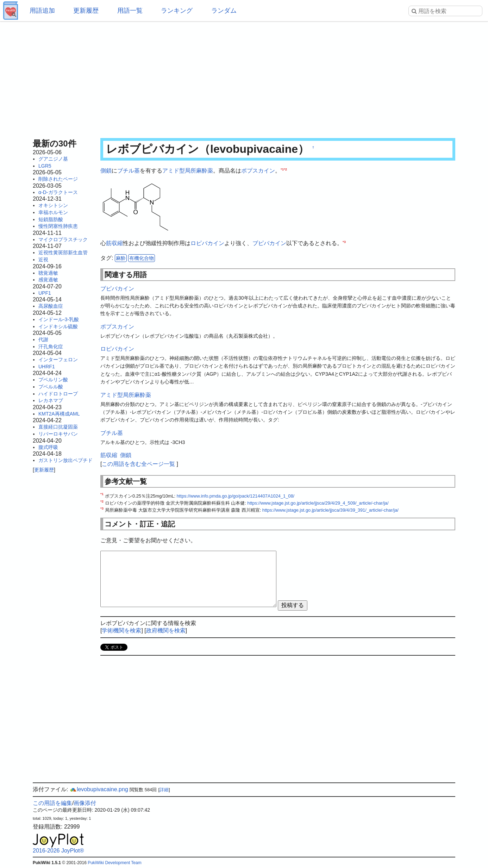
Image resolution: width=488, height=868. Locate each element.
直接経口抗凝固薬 (58, 427)
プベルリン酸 (53, 380)
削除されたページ (58, 179)
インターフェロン (58, 360)
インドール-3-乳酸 (59, 319)
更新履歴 (86, 11)
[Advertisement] (244, 77)
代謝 (43, 339)
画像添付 (85, 803)
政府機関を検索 (166, 630)
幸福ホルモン (53, 212)
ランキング (177, 11)
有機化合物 (142, 258)
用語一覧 (130, 11)
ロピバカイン (207, 243)
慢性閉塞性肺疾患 (58, 226)
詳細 (164, 790)
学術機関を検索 (121, 630)
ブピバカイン (269, 243)
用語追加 (42, 11)
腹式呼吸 (48, 447)
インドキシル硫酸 (58, 326)
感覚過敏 (48, 280)
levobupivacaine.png (99, 789)
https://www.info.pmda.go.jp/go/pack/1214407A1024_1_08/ (236, 496)
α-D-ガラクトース (58, 192)
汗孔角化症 (51, 346)
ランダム (224, 11)
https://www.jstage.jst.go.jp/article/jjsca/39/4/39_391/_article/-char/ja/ (330, 510)
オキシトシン (53, 205)
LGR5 (45, 166)
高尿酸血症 (51, 306)
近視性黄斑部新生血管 (63, 252)
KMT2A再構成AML (59, 414)
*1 (282, 169)
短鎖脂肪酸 (51, 219)
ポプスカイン (258, 171)
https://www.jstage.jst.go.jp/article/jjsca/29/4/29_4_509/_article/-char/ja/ (318, 503)
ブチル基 (129, 171)
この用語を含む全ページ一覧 (138, 464)
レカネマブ (51, 400)
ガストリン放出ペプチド (65, 460)
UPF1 (45, 293)
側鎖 (106, 171)
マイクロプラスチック (63, 239)
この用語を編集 (52, 803)
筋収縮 (114, 243)
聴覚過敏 (48, 273)
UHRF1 (47, 367)
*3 (344, 242)
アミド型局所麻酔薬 (188, 171)
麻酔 (121, 258)
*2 (285, 169)
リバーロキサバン (58, 434)
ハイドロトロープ (58, 394)
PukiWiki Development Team (115, 863)
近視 (43, 260)
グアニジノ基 (53, 159)
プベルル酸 (51, 387)
